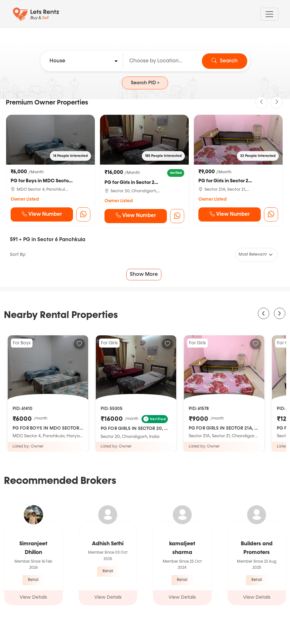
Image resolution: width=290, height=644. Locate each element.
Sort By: (18, 255)
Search (225, 61)
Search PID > (145, 83)
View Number (42, 214)
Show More (144, 275)
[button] (261, 103)
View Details (33, 597)
